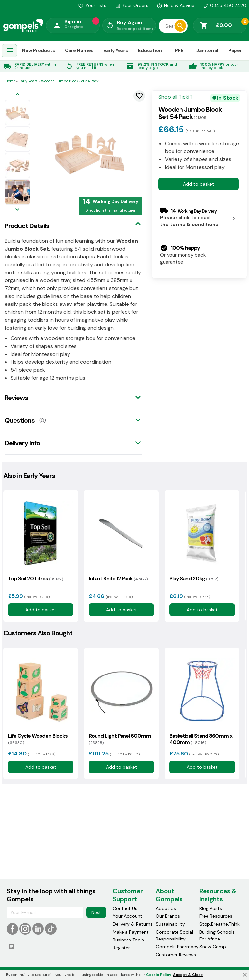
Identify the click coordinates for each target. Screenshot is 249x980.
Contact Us (125, 908)
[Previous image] (17, 95)
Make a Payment (131, 932)
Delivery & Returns (133, 924)
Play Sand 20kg (194, 579)
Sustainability (170, 924)
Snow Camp (213, 947)
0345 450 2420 (225, 5)
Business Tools (128, 940)
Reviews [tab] (16, 398)
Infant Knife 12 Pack (118, 579)
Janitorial (207, 50)
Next (96, 912)
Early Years (116, 50)
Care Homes (79, 50)
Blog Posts (211, 908)
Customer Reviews (176, 955)
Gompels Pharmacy (177, 947)
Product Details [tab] (27, 226)
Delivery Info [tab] (22, 443)
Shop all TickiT (176, 97)
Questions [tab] (20, 420)
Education (150, 50)
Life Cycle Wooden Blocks (38, 739)
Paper (235, 50)
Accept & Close (188, 975)
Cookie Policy (159, 975)
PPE (179, 50)
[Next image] (17, 210)
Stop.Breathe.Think (220, 924)
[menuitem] (10, 51)
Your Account (127, 916)
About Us (166, 908)
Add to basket (199, 184)
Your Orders (132, 5)
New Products (39, 50)
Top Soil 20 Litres (35, 579)
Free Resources (216, 916)
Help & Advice (176, 5)
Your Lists (92, 5)
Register (121, 948)
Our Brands (168, 916)
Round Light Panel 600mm (120, 739)
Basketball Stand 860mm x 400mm (201, 739)
